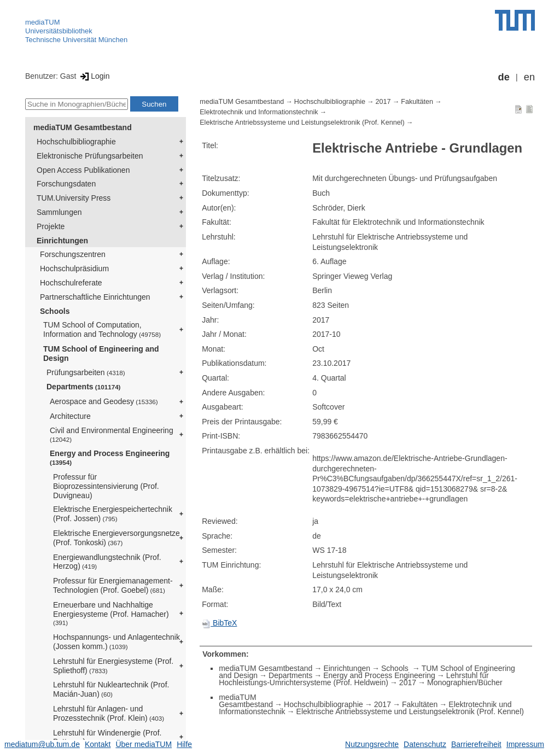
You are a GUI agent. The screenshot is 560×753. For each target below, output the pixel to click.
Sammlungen (59, 212)
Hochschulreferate (71, 283)
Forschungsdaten (66, 184)
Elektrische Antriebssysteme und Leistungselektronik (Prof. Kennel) (302, 122)
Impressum (525, 744)
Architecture (70, 416)
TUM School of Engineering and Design (101, 354)
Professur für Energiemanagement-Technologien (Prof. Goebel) (113, 585)
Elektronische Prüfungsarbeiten (90, 156)
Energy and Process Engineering (110, 457)
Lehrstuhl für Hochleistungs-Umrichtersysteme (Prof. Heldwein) (354, 679)
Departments (84, 387)
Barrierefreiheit (476, 744)
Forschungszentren (73, 254)
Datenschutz (425, 744)
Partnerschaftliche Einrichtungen (95, 297)
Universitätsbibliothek (59, 31)
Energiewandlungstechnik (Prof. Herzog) (107, 562)
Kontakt (98, 744)
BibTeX (219, 623)
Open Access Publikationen (83, 170)
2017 (383, 102)
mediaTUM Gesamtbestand (83, 127)
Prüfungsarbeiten (86, 372)
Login (94, 76)
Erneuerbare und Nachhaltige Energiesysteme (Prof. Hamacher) (111, 614)
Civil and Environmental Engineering (112, 434)
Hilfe (184, 744)
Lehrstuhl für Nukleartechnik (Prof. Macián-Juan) (111, 689)
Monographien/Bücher (465, 682)
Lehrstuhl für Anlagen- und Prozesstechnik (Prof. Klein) (109, 713)
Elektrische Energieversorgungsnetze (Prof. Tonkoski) (116, 538)
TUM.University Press (74, 198)
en (529, 77)
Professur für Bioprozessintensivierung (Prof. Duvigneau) (106, 486)
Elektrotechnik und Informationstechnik (259, 112)
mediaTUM (43, 22)
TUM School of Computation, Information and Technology (102, 329)
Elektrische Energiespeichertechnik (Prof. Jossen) (113, 514)
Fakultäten (417, 102)
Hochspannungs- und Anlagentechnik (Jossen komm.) (116, 642)
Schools (55, 311)
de (504, 77)
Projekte (51, 226)
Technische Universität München (76, 40)
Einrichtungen (62, 241)
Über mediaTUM (144, 744)
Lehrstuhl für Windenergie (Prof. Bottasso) (107, 737)
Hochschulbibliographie (76, 142)
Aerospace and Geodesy (104, 401)
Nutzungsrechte (372, 744)
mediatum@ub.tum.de (42, 744)
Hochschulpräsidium (74, 268)
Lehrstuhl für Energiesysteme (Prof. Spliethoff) (113, 666)
